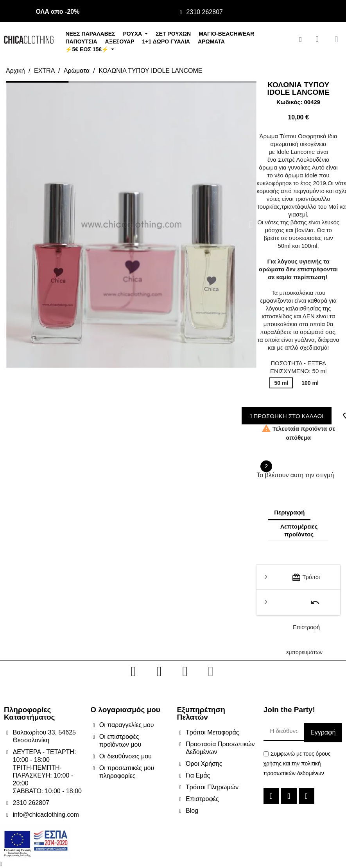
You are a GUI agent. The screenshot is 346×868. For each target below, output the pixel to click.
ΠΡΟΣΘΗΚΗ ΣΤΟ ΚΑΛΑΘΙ (287, 416)
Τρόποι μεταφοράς (306, 581)
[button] (12, 225)
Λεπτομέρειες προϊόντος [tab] (299, 530)
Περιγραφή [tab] (289, 512)
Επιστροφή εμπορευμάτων (304, 606)
